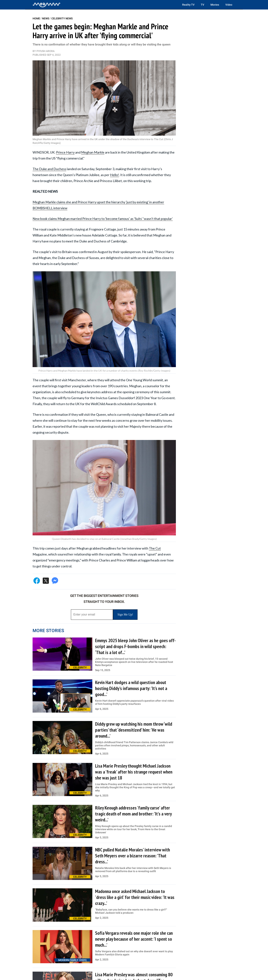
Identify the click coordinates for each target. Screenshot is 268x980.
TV (202, 5)
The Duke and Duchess (49, 169)
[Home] (47, 5)
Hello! (114, 175)
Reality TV (188, 5)
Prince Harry (65, 152)
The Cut (155, 548)
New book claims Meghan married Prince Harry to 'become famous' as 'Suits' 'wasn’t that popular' (103, 219)
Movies (215, 5)
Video (229, 5)
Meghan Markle (93, 152)
